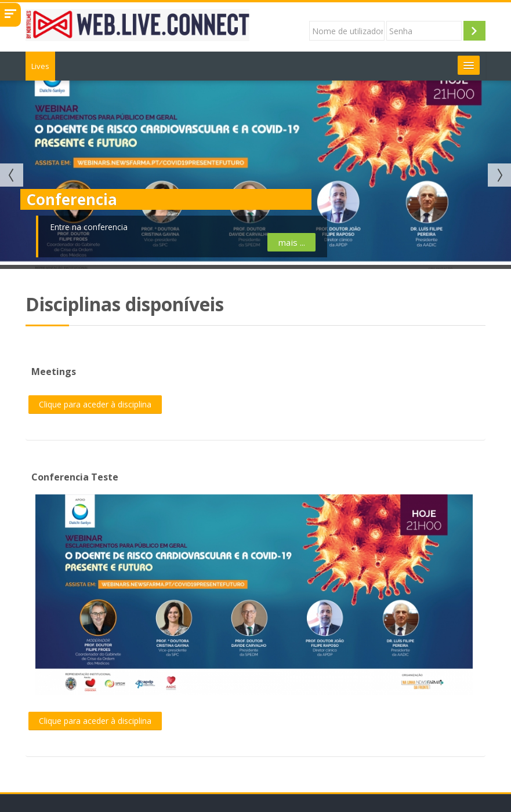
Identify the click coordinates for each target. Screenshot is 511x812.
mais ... (188, 242)
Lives (40, 66)
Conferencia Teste (75, 477)
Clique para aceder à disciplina (95, 404)
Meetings (54, 372)
